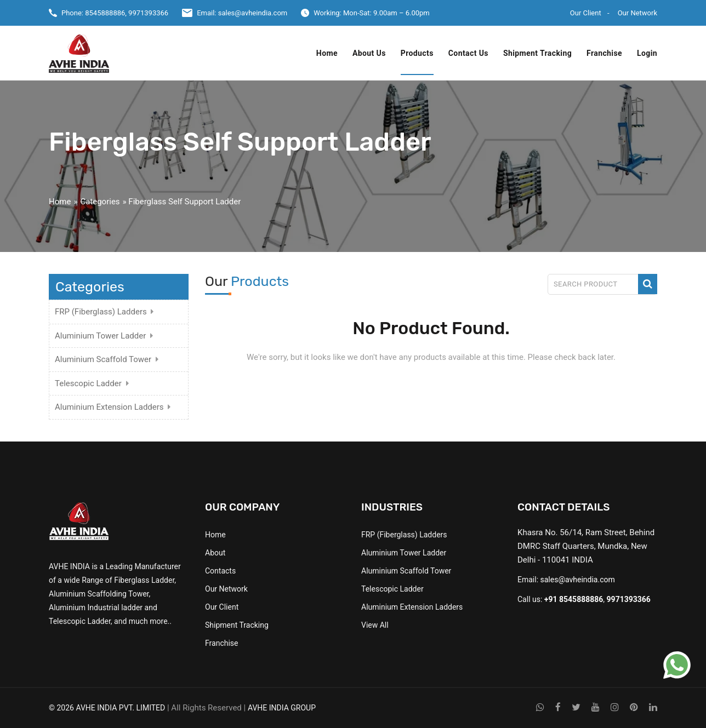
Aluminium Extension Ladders (109, 407)
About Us (369, 53)
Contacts (220, 571)
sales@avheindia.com (253, 13)
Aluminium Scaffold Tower (103, 359)
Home (327, 53)
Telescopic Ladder (88, 383)
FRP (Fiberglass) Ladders (101, 312)
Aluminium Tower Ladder (100, 336)
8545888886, (106, 13)
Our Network (637, 13)
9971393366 (148, 13)
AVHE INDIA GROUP (282, 708)
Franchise (604, 53)
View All (375, 625)
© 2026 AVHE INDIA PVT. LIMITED (107, 708)
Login (647, 53)
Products (417, 53)
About (215, 553)
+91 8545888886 (574, 599)
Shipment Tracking (537, 53)
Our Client (586, 13)
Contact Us (468, 53)
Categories (100, 202)
